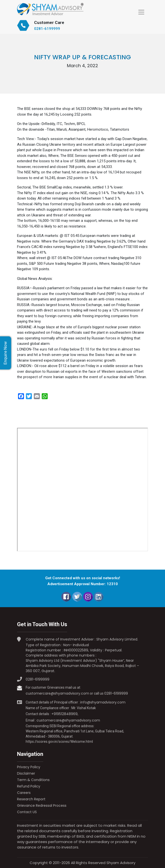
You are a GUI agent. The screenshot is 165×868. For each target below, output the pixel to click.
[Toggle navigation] (141, 12)
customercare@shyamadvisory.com (57, 693)
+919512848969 (64, 714)
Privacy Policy (29, 767)
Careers (24, 793)
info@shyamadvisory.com (103, 702)
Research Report (31, 799)
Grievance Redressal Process (42, 806)
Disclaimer (26, 773)
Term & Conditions (33, 780)
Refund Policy (29, 786)
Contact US (27, 812)
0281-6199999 (47, 29)
